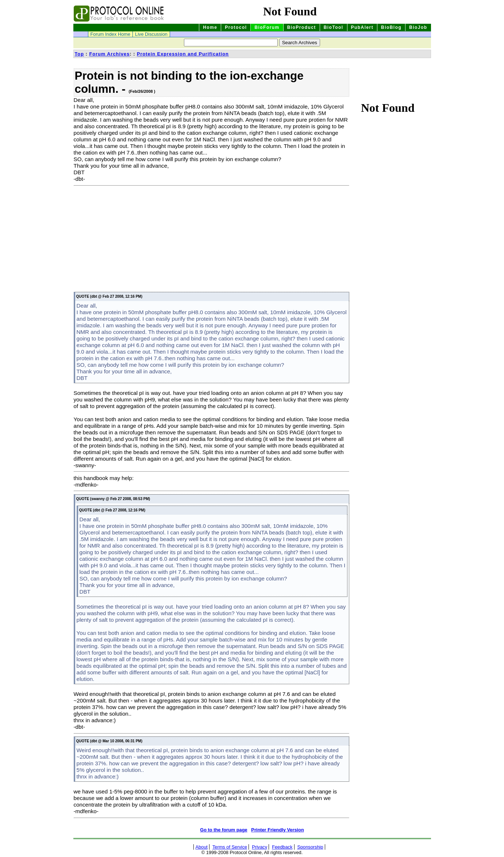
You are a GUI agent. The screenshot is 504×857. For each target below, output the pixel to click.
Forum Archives (109, 54)
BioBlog (391, 27)
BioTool (334, 27)
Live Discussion (151, 34)
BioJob (418, 27)
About (201, 847)
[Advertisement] (135, 240)
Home (210, 27)
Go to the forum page (224, 830)
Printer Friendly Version (277, 830)
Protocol (236, 27)
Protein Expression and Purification (183, 54)
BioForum (267, 27)
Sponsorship (310, 847)
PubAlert (362, 27)
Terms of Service (230, 847)
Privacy (259, 847)
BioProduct (302, 27)
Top (80, 54)
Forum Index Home (111, 34)
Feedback (282, 847)
